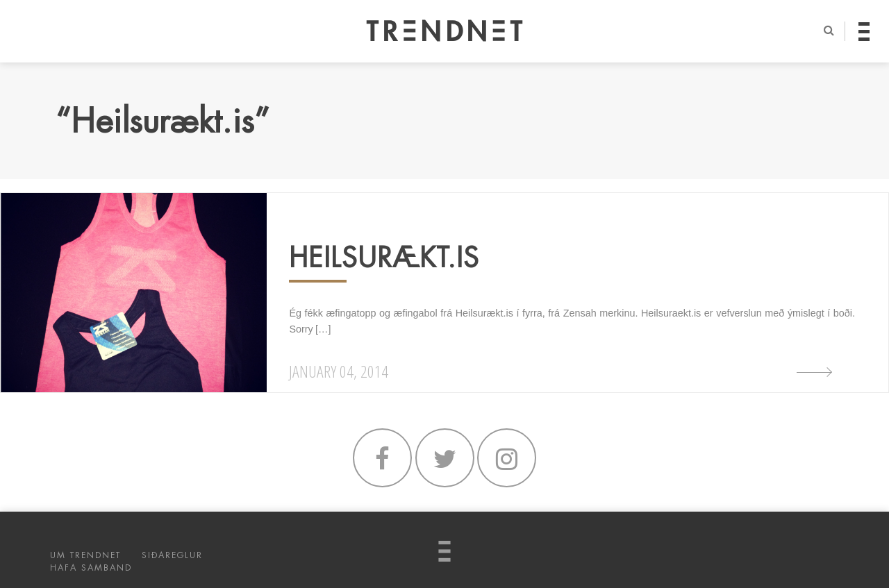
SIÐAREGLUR (172, 555)
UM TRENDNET (85, 555)
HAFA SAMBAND (91, 568)
